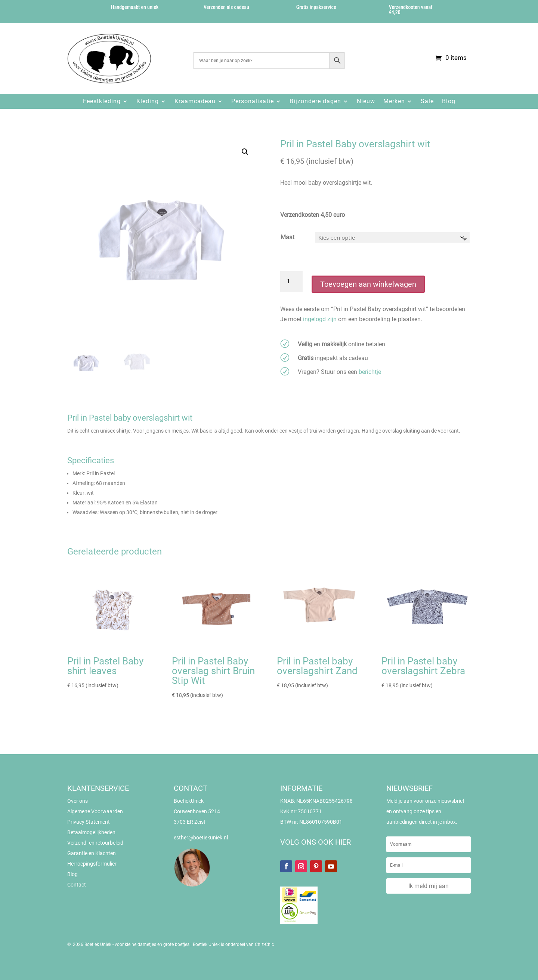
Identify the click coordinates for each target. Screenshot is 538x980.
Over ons (78, 801)
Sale (427, 101)
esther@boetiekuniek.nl (201, 838)
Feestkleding (102, 101)
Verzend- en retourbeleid (95, 843)
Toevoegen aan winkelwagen (368, 284)
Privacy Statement (89, 822)
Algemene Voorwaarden (95, 811)
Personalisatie (253, 101)
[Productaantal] (291, 282)
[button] (245, 152)
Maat (287, 237)
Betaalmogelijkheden (91, 832)
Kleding (148, 101)
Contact (77, 885)
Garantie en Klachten (92, 853)
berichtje (370, 372)
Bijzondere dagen (315, 101)
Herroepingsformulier (92, 864)
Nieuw (366, 101)
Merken (394, 101)
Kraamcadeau (195, 101)
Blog (449, 101)
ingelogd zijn (320, 319)
